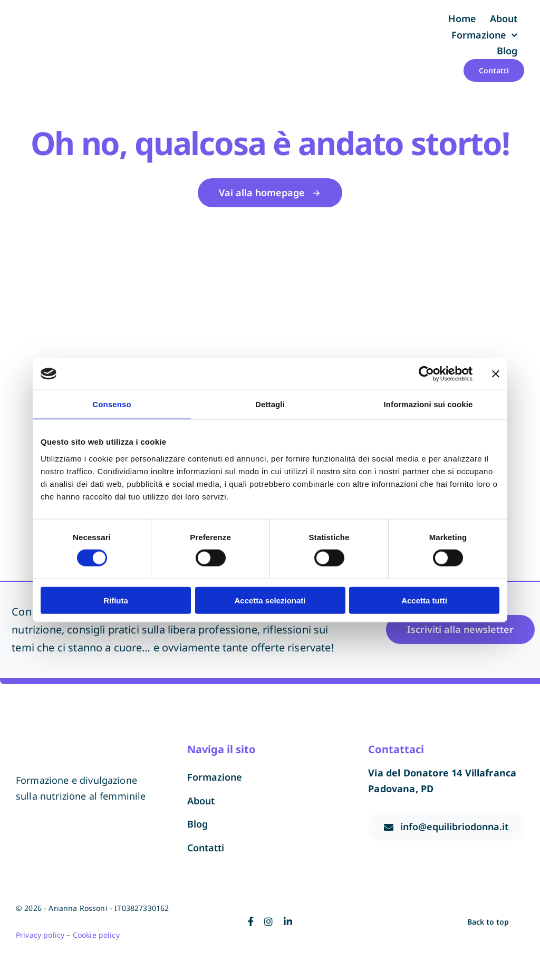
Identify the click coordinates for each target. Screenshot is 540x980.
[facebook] (251, 921)
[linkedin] (288, 921)
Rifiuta (116, 600)
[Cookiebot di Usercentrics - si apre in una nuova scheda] (426, 374)
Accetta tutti (424, 600)
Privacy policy (40, 935)
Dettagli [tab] (270, 404)
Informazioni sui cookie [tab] (428, 404)
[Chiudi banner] (496, 374)
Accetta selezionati (270, 600)
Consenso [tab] (112, 404)
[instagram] (268, 921)
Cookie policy (96, 935)
